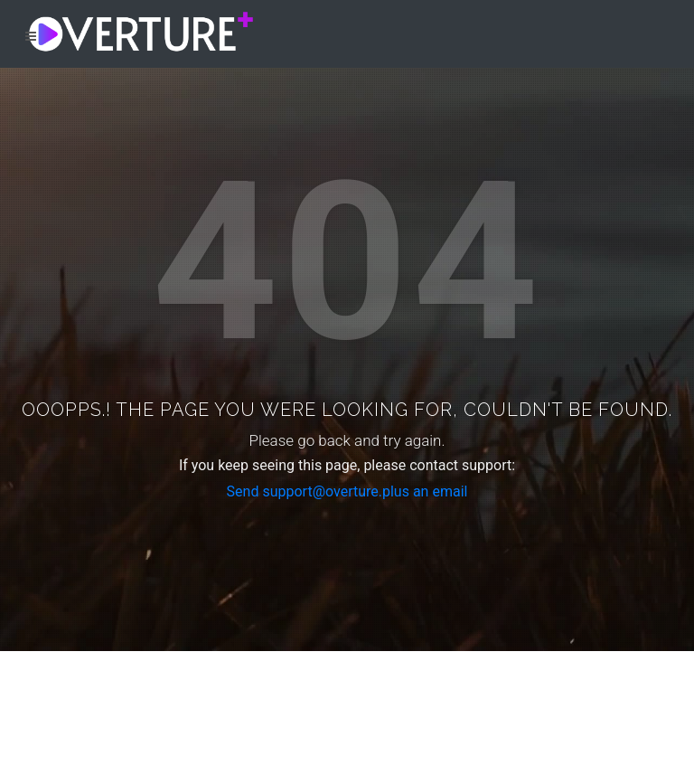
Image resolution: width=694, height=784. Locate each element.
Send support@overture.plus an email (347, 491)
